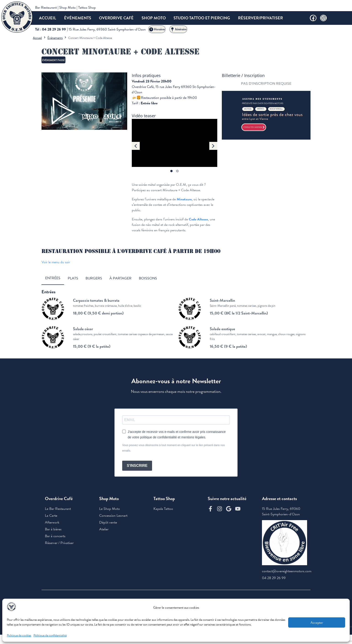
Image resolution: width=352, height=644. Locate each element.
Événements (55, 38)
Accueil (37, 38)
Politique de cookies (19, 635)
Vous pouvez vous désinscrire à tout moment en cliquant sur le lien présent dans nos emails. (173, 448)
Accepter (317, 623)
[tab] (53, 278)
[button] (136, 146)
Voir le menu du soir (56, 262)
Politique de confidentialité (50, 635)
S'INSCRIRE (137, 466)
